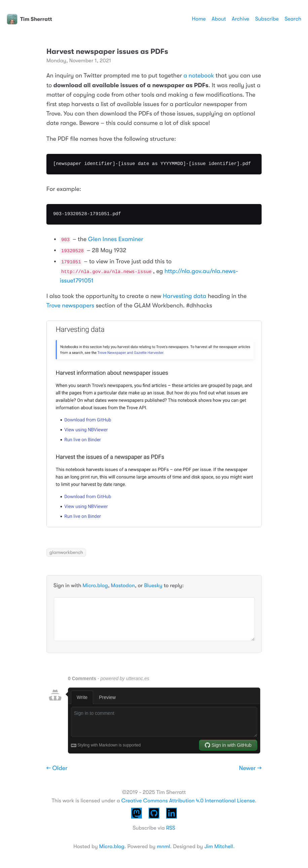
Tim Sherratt (29, 19)
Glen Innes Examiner (116, 239)
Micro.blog (95, 586)
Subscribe (267, 19)
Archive (240, 19)
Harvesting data (184, 296)
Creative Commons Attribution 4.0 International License (188, 801)
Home (199, 19)
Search (293, 19)
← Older (57, 768)
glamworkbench (66, 553)
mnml (163, 846)
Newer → (250, 768)
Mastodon (123, 586)
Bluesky (153, 586)
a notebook (199, 76)
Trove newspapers (70, 306)
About (219, 19)
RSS (171, 828)
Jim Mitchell (219, 846)
